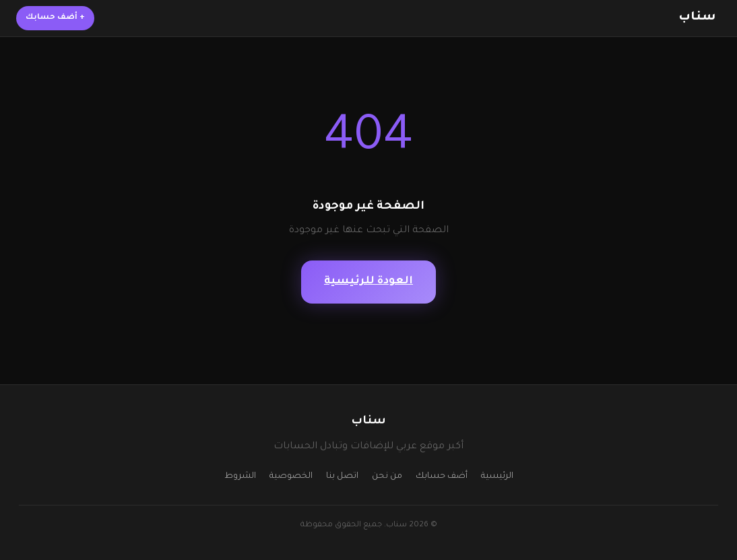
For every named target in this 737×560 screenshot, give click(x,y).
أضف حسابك (55, 18)
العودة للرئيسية (368, 282)
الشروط (240, 477)
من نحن (387, 477)
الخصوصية (291, 477)
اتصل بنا (342, 477)
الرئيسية (497, 477)
